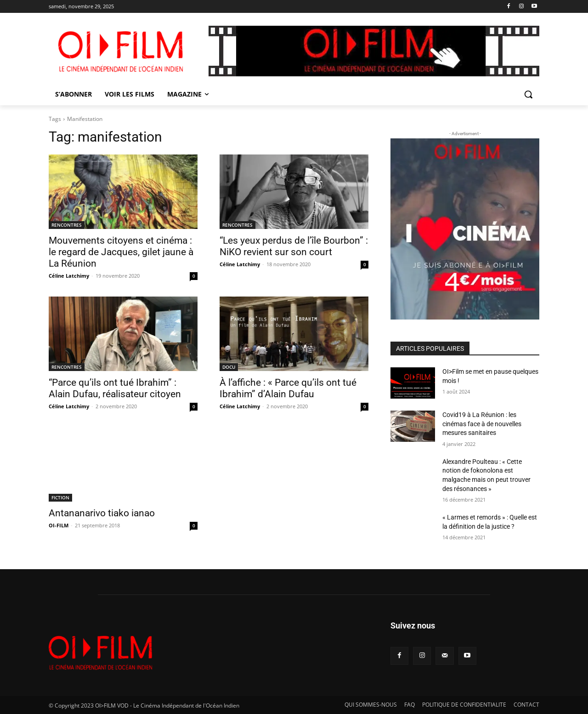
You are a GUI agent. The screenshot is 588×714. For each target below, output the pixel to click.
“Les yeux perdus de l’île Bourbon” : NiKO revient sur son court (294, 246)
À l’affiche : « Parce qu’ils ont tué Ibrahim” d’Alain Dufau (288, 388)
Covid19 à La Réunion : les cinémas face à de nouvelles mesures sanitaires (482, 424)
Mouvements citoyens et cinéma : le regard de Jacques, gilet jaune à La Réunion (121, 252)
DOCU (229, 367)
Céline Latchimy (69, 276)
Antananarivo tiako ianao (102, 513)
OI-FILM (59, 525)
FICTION (60, 497)
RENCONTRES (67, 225)
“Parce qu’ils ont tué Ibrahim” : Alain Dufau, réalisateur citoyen (115, 388)
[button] (528, 94)
